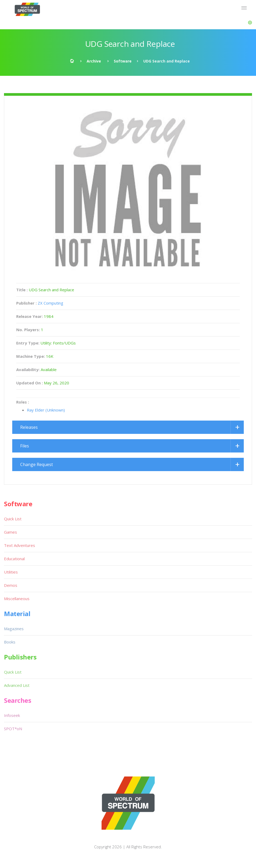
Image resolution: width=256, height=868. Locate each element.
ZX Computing (51, 303)
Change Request (37, 464)
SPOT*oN (13, 729)
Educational (14, 559)
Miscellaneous (17, 599)
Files (25, 446)
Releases (29, 427)
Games (11, 532)
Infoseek (12, 715)
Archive (94, 61)
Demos (11, 585)
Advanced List (17, 685)
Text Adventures (20, 545)
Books (10, 642)
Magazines (14, 629)
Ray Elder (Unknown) (46, 410)
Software (123, 61)
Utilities (11, 572)
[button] (250, 23)
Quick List (13, 519)
